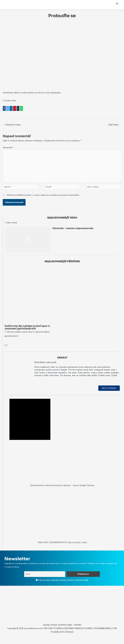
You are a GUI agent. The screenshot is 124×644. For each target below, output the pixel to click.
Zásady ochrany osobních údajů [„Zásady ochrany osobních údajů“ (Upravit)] (57, 629)
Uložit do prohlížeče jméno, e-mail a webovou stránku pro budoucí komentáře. (43, 196)
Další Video (115, 125)
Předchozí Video (12, 125)
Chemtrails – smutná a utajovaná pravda (73, 229)
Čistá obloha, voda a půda (45, 367)
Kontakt (77, 629)
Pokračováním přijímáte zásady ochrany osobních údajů (63, 585)
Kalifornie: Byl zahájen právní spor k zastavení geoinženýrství (27, 332)
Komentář (8, 147)
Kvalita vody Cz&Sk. (108, 380)
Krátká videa (11, 100)
